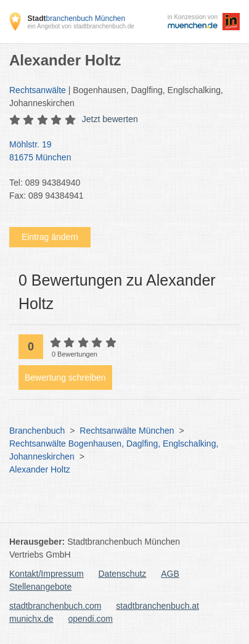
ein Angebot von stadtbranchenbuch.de (80, 26)
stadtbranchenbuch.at (157, 606)
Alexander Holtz (40, 469)
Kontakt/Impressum (47, 574)
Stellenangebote (40, 587)
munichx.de (31, 619)
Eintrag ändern (50, 237)
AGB (170, 574)
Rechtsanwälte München (127, 431)
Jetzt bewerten (110, 119)
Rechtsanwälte (38, 90)
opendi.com (90, 619)
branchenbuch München (76, 19)
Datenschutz (123, 574)
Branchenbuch (37, 431)
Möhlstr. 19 (118, 152)
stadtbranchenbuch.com (55, 606)
